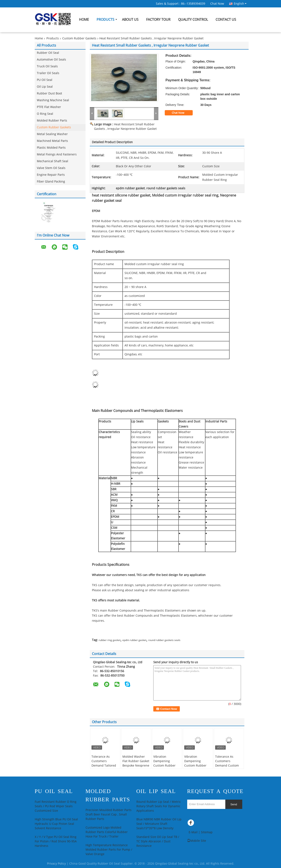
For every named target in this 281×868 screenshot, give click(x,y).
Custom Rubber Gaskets (79, 38)
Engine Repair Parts (51, 175)
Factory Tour (158, 20)
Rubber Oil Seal (48, 53)
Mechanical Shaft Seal (53, 161)
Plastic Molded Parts (51, 148)
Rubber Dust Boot (49, 93)
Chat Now (217, 4)
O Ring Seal (45, 114)
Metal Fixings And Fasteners (57, 154)
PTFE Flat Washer (49, 107)
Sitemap (207, 832)
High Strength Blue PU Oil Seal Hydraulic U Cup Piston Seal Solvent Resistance (56, 824)
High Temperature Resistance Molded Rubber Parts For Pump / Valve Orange (109, 850)
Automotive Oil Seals (51, 60)
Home (84, 20)
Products (105, 20)
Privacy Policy (56, 864)
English (240, 4)
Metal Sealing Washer (52, 134)
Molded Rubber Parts (52, 121)
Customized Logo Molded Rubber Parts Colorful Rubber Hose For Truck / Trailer (107, 832)
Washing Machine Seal (53, 100)
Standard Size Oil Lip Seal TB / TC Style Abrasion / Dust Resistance (158, 841)
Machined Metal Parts (52, 141)
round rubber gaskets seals (164, 640)
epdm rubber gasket (134, 640)
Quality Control (193, 20)
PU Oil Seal (45, 80)
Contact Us (226, 20)
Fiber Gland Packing (51, 182)
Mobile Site (197, 841)
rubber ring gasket (110, 640)
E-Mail (193, 832)
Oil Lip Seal (45, 87)
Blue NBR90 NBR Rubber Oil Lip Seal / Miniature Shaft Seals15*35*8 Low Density (159, 824)
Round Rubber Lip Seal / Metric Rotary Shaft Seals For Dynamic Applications (159, 806)
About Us (130, 20)
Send (234, 804)
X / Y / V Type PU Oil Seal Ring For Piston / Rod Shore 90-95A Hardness (56, 841)
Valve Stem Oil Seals (51, 168)
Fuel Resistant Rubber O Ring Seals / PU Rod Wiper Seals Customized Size (56, 806)
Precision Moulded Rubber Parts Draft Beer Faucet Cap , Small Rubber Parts (109, 815)
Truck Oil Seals (47, 66)
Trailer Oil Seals (48, 73)
